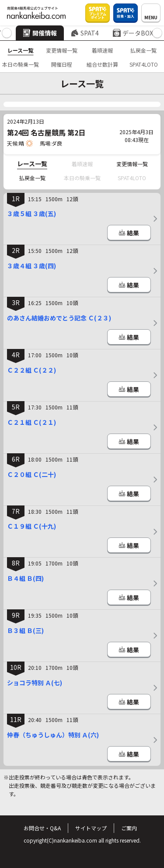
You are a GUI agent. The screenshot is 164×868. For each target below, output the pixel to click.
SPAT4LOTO (144, 64)
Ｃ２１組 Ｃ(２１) (31, 422)
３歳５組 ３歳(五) (31, 213)
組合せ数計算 (102, 64)
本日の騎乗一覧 (21, 64)
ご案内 (129, 828)
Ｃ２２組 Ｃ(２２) (31, 370)
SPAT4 (85, 33)
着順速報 (102, 50)
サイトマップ (91, 828)
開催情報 (40, 33)
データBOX (133, 33)
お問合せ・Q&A (42, 828)
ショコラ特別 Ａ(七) (35, 683)
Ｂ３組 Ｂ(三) (25, 630)
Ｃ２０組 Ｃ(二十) (31, 474)
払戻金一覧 (143, 50)
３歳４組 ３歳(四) (31, 266)
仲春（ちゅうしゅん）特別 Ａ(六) (53, 735)
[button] (7, 33)
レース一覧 (20, 50)
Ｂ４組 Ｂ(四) (25, 578)
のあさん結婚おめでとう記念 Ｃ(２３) (59, 318)
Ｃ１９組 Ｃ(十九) (31, 526)
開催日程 (62, 64)
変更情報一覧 (62, 50)
